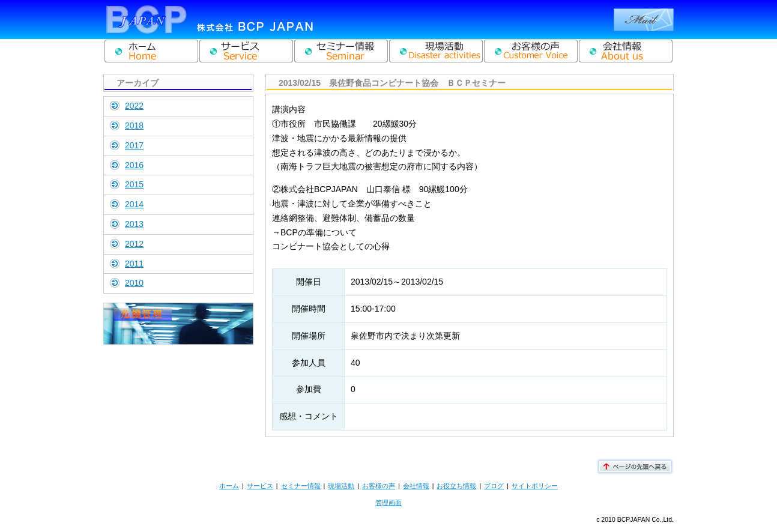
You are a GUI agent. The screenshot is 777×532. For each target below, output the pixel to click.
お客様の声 (379, 486)
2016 (134, 165)
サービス (260, 486)
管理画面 (388, 503)
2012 (134, 244)
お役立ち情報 (456, 486)
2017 (134, 145)
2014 (134, 204)
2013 (134, 224)
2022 (134, 106)
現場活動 (341, 486)
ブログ (494, 486)
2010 (134, 283)
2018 (134, 125)
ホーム (229, 486)
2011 (134, 264)
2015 (134, 184)
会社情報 (416, 486)
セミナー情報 (301, 486)
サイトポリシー (535, 486)
